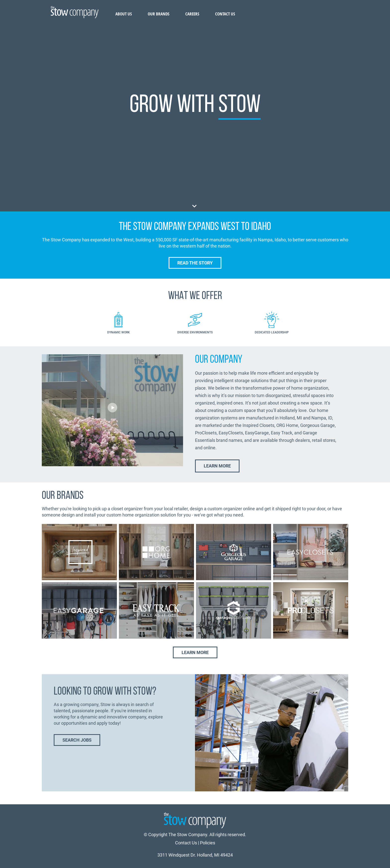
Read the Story (195, 263)
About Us (124, 14)
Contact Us (225, 14)
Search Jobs (77, 740)
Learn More (217, 466)
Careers (192, 14)
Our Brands (159, 14)
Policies (208, 843)
